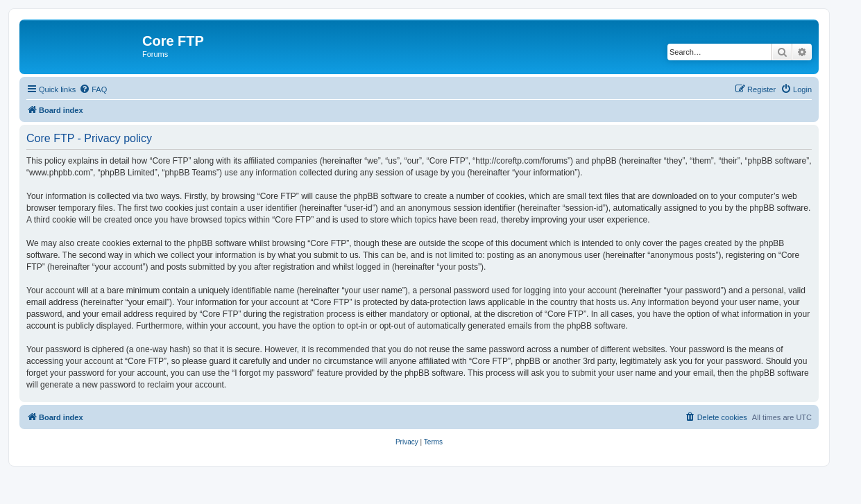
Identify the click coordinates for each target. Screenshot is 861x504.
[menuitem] (93, 89)
